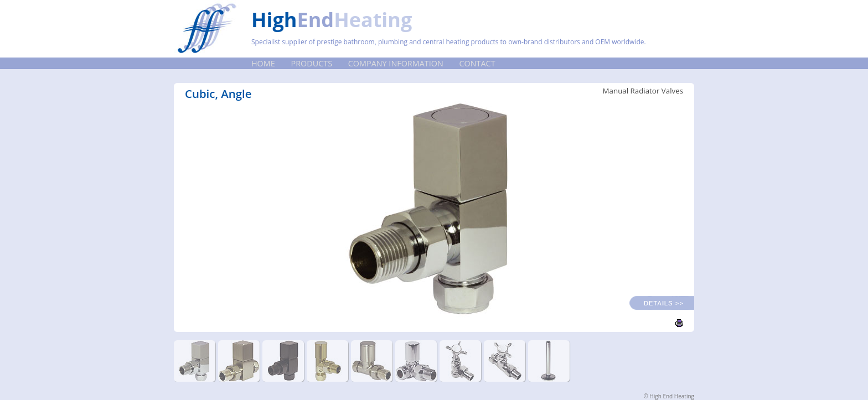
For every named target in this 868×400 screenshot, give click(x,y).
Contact (477, 63)
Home (263, 63)
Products (312, 63)
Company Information (396, 63)
